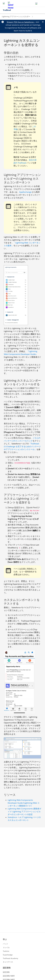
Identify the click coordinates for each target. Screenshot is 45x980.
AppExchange (25, 192)
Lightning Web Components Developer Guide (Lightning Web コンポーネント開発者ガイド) (24, 803)
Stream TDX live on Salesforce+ (21, 22)
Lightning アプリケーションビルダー (16, 17)
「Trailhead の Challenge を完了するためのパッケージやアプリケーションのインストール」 (22, 447)
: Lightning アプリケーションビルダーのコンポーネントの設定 (24, 812)
